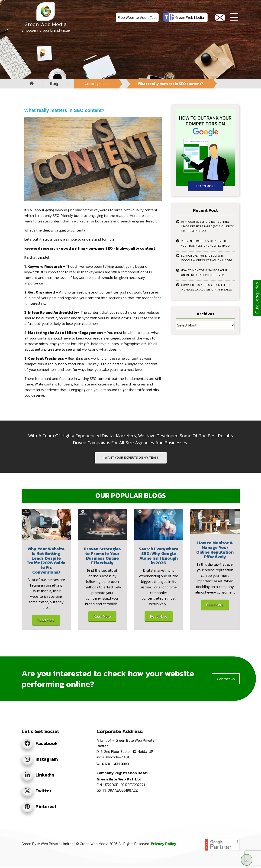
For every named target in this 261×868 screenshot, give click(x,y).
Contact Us (226, 679)
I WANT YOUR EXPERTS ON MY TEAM (131, 458)
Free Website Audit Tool (137, 17)
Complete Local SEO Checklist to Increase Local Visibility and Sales (206, 287)
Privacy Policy (164, 844)
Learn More (206, 186)
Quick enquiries (257, 298)
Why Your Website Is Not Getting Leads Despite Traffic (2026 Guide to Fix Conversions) (208, 226)
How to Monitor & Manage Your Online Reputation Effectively (204, 273)
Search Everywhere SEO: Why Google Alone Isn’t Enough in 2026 (206, 258)
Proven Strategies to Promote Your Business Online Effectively (205, 243)
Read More (46, 620)
